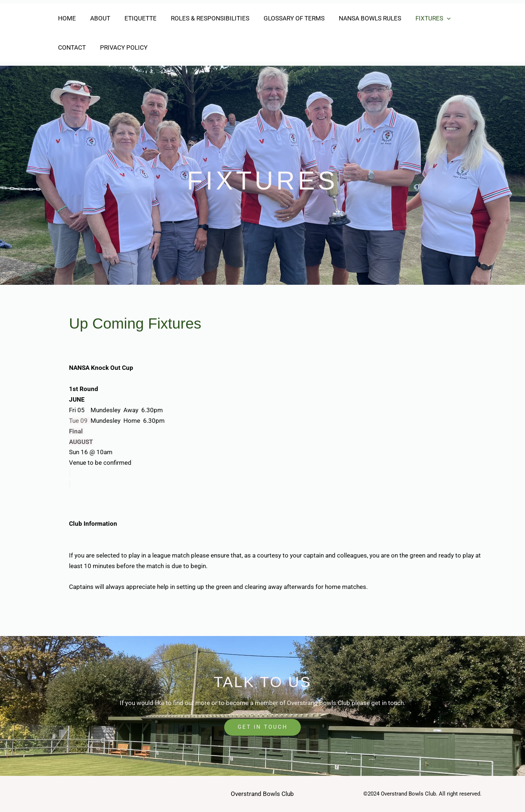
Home (66, 18)
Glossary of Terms (286, 18)
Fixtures (421, 18)
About (97, 18)
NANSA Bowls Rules (360, 18)
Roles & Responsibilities (204, 18)
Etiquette (136, 18)
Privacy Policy (121, 47)
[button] (435, 18)
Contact (71, 47)
